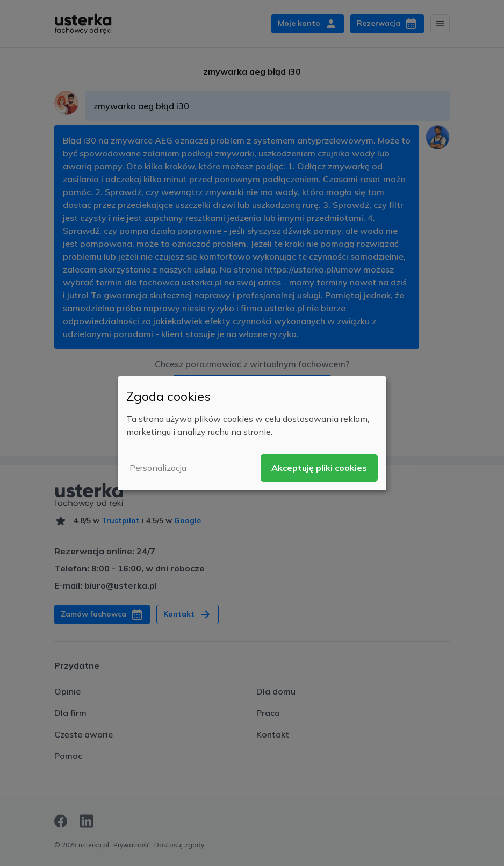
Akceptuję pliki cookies (319, 468)
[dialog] (252, 433)
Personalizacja (158, 468)
